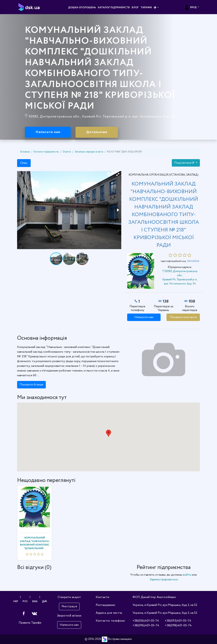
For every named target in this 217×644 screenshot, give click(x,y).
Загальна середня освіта (89, 152)
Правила (24, 623)
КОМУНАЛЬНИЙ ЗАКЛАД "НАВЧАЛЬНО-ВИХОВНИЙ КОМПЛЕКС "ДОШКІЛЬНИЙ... (35, 543)
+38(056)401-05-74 (146, 621)
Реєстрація (69, 606)
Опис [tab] (24, 163)
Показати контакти (183, 317)
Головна (25, 152)
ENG (35, 601)
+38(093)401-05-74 (178, 621)
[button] (156, 8)
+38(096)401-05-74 (146, 625)
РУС (25, 601)
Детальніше (97, 132)
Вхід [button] (191, 7)
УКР (16, 601)
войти (187, 575)
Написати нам (48, 132)
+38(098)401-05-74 (178, 625)
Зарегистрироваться (164, 579)
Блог (135, 8)
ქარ (44, 601)
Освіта (67, 152)
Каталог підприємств (114, 8)
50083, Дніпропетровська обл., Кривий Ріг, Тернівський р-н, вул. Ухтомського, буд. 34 (180, 278)
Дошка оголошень (82, 8)
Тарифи (146, 8)
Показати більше (31, 385)
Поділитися (185, 163)
